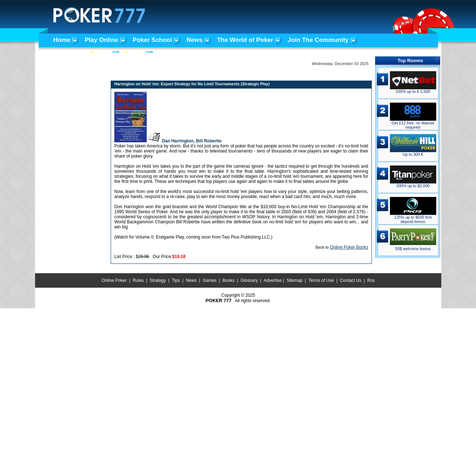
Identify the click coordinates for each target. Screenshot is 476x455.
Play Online (101, 40)
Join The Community (318, 40)
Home (62, 40)
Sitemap (294, 280)
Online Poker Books (349, 247)
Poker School (152, 40)
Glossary (249, 280)
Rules (138, 280)
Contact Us (351, 280)
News (194, 40)
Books (228, 280)
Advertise (273, 280)
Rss (371, 280)
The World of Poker (245, 40)
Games (210, 280)
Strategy (158, 280)
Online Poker (114, 280)
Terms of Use (321, 280)
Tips (176, 280)
